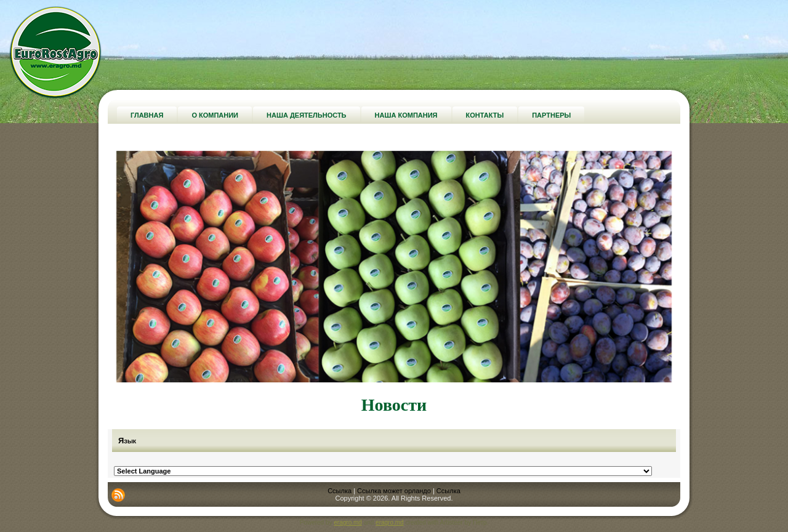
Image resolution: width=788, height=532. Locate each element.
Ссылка (340, 491)
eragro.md (348, 522)
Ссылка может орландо (394, 491)
